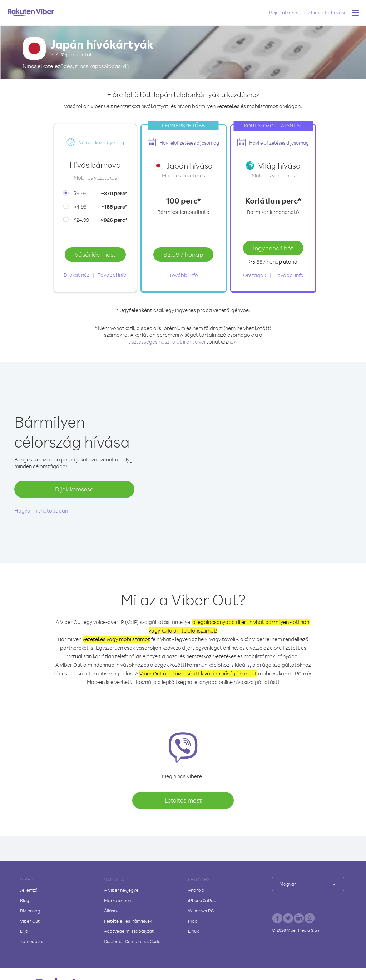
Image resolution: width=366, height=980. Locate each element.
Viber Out (30, 921)
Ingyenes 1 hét (273, 248)
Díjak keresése (74, 489)
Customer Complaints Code (132, 941)
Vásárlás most (95, 254)
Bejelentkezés (284, 12)
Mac (193, 921)
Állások (111, 911)
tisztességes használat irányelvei (167, 342)
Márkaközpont (118, 900)
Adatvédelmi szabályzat (129, 931)
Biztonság (30, 911)
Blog (25, 900)
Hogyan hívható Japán (41, 511)
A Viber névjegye (121, 890)
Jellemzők (30, 890)
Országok (254, 275)
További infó (112, 275)
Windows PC (201, 911)
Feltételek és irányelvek (128, 921)
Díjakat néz (76, 275)
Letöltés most (183, 800)
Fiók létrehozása (329, 12)
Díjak (25, 931)
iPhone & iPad (202, 900)
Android (196, 890)
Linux (193, 931)
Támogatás (32, 941)
